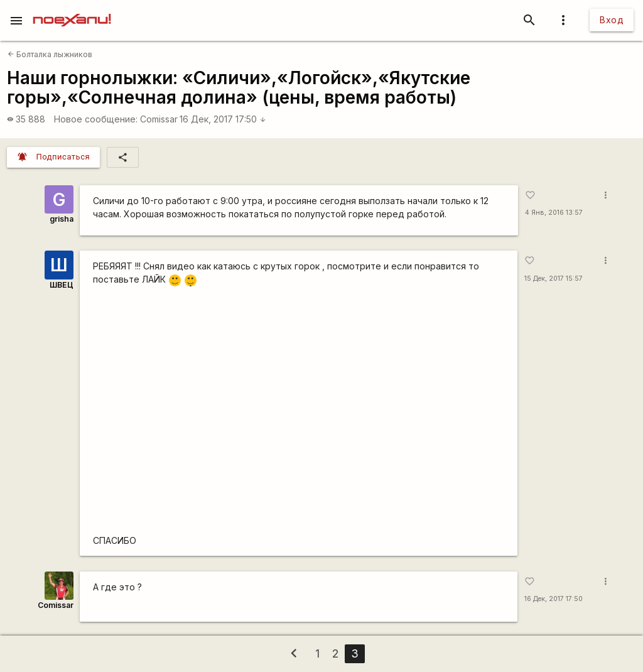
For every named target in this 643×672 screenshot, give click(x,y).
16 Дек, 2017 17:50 (223, 119)
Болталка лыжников (50, 54)
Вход (612, 20)
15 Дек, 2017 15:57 (554, 279)
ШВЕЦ (62, 285)
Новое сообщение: (96, 119)
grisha (62, 219)
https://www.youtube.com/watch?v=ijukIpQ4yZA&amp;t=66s (299, 412)
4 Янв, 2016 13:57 (554, 213)
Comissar (159, 119)
